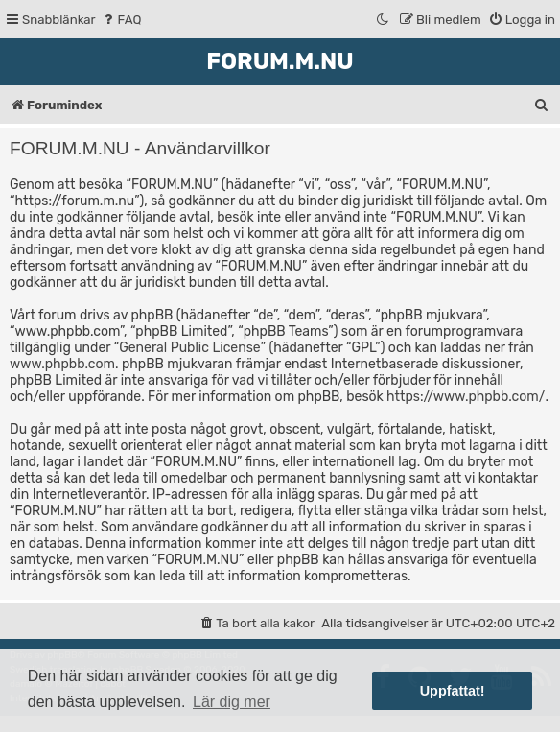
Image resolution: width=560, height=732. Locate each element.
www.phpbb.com (62, 364)
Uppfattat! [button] (453, 691)
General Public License (189, 348)
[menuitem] (121, 20)
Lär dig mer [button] (232, 702)
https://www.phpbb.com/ (466, 397)
